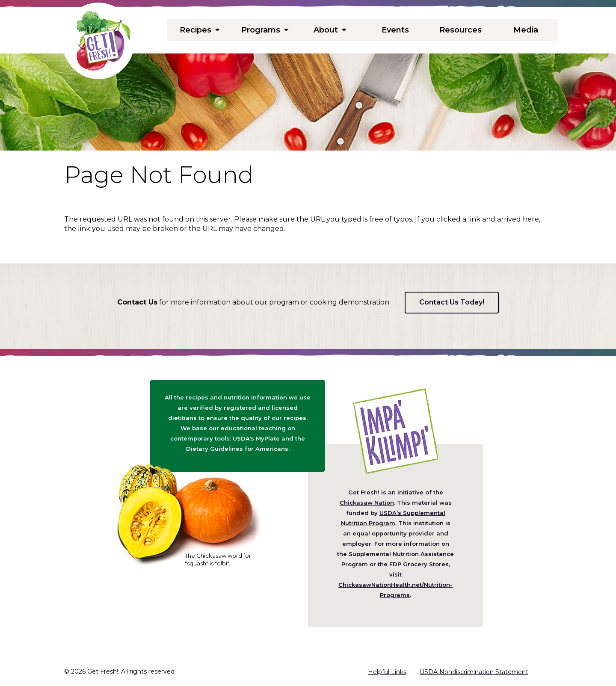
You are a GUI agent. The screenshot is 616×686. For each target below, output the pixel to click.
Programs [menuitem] (265, 30)
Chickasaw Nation (367, 503)
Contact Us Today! (452, 302)
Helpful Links (387, 672)
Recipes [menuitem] (199, 30)
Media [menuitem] (526, 30)
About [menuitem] (330, 30)
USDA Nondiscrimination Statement (474, 672)
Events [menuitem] (395, 30)
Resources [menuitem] (461, 30)
